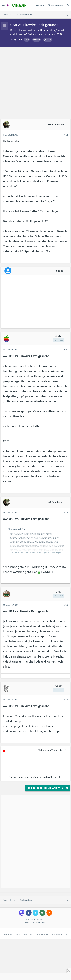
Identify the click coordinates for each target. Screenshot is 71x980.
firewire (37, 39)
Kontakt (8, 935)
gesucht (48, 39)
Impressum (57, 935)
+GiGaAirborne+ (33, 34)
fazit (27, 39)
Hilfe (17, 935)
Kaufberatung (48, 30)
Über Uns (27, 935)
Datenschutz (41, 935)
